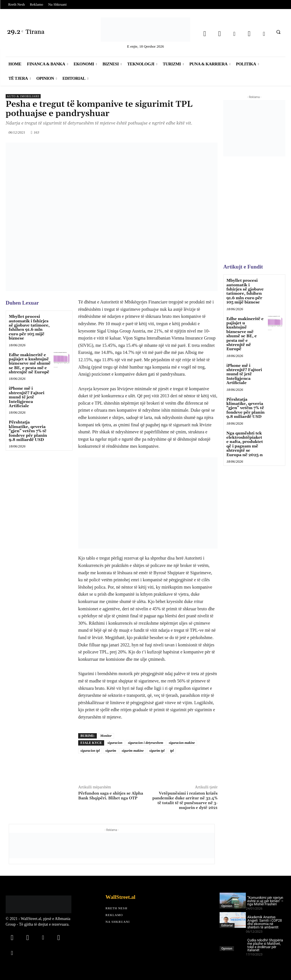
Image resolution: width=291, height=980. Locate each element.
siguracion (115, 743)
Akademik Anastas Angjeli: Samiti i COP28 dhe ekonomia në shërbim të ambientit (264, 922)
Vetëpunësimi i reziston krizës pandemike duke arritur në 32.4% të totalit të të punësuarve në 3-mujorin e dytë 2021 (185, 801)
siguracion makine (182, 743)
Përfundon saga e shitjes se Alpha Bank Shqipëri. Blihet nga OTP (111, 796)
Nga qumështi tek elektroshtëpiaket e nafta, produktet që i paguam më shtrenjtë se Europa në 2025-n (245, 444)
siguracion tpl (90, 751)
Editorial (227, 925)
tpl (172, 751)
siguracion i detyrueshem (145, 743)
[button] (278, 32)
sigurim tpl (157, 751)
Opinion (227, 906)
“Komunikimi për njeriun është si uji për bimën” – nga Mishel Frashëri (265, 901)
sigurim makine (133, 751)
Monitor (106, 736)
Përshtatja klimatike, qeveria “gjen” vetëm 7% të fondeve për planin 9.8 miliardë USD (28, 431)
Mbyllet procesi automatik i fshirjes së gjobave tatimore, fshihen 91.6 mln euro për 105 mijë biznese (29, 328)
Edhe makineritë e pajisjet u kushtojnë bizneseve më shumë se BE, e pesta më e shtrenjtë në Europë (30, 364)
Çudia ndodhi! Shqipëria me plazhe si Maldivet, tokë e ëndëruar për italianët (265, 945)
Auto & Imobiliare (23, 96)
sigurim (111, 751)
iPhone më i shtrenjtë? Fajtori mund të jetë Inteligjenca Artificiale (27, 397)
